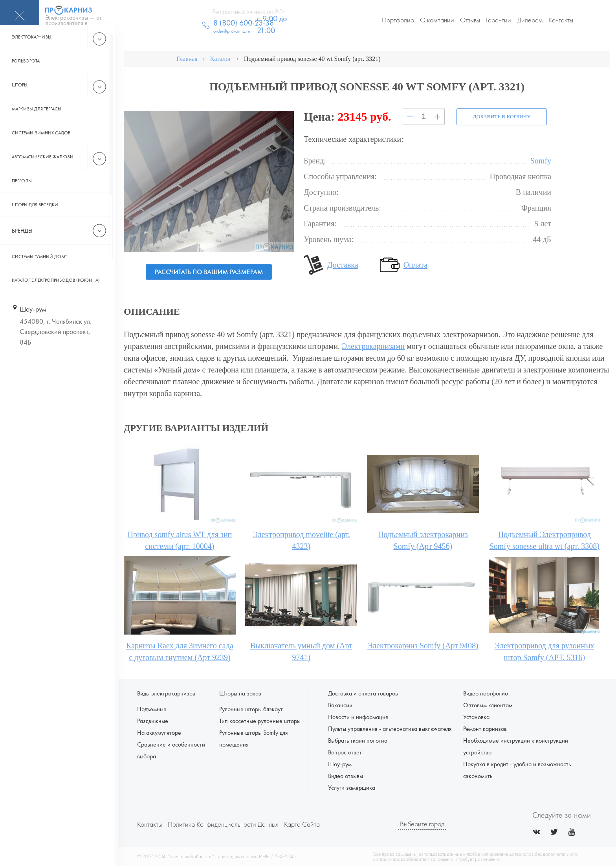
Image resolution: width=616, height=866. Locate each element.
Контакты (561, 20)
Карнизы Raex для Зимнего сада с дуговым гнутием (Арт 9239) (180, 651)
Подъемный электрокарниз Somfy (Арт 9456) (423, 540)
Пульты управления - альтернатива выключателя (390, 728)
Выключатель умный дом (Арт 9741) (301, 651)
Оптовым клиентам (488, 705)
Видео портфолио (486, 693)
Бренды (22, 245)
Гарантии (499, 20)
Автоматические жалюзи (43, 171)
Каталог (221, 59)
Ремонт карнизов (485, 728)
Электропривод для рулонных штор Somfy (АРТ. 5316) (544, 651)
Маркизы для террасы (37, 123)
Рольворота (26, 75)
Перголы (22, 195)
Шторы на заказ (240, 693)
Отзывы (470, 20)
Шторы (20, 99)
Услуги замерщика (352, 787)
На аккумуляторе (159, 732)
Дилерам (530, 20)
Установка (476, 716)
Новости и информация (358, 716)
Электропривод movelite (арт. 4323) (301, 540)
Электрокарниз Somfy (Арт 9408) (423, 645)
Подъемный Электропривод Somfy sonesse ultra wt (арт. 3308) (544, 540)
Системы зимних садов (41, 147)
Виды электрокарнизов (166, 693)
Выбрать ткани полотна (358, 740)
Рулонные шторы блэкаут (251, 709)
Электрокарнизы (32, 51)
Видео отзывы (346, 775)
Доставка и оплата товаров (363, 693)
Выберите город (422, 824)
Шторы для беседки (35, 219)
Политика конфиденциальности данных (223, 824)
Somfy (541, 160)
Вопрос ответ (345, 752)
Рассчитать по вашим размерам (209, 272)
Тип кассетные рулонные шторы (260, 720)
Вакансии (340, 705)
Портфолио (398, 20)
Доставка (343, 264)
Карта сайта (302, 824)
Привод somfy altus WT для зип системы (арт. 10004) (180, 540)
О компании (437, 20)
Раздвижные (153, 720)
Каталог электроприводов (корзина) (56, 294)
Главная (187, 59)
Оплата (415, 264)
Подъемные (152, 709)
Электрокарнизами (373, 346)
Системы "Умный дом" (39, 271)
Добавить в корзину (500, 116)
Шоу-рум (340, 764)
